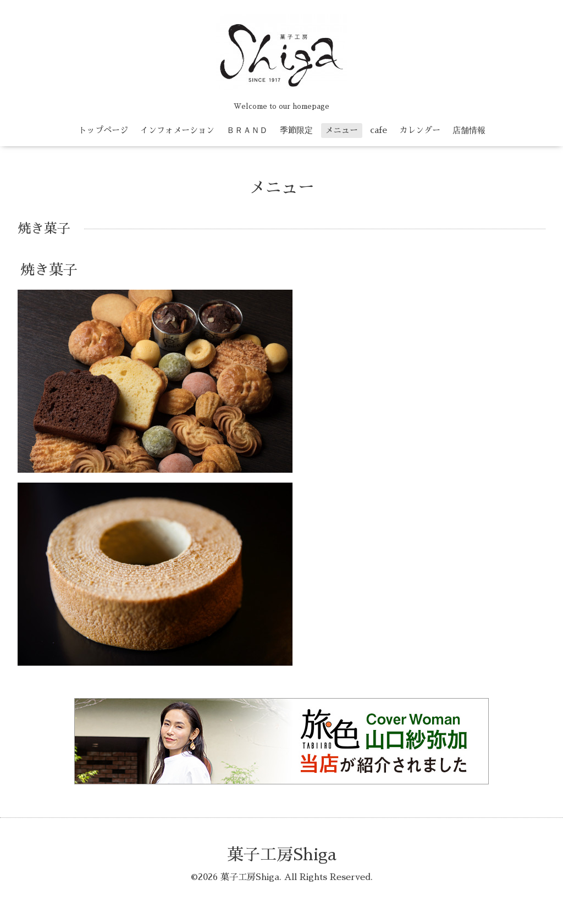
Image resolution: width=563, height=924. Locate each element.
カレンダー (420, 130)
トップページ (103, 130)
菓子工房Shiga (282, 855)
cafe (379, 130)
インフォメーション (177, 130)
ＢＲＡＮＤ (247, 130)
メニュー (341, 130)
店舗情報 (469, 130)
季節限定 (296, 130)
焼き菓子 (49, 270)
